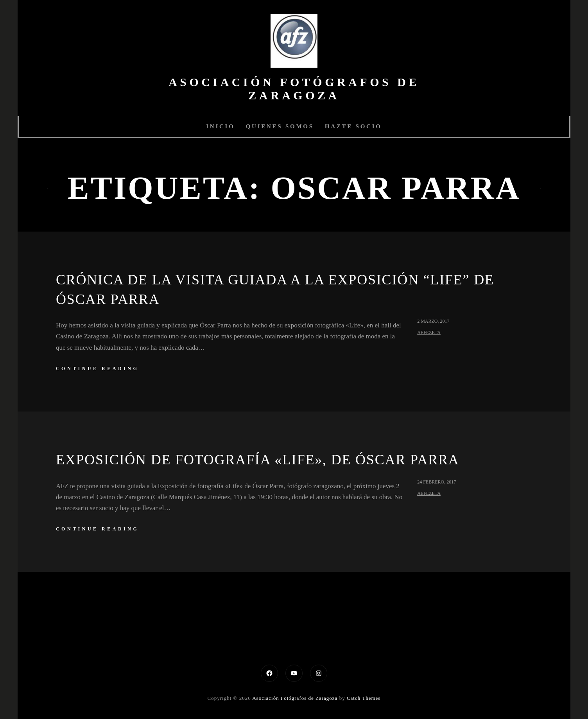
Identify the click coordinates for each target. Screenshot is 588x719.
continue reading (97, 368)
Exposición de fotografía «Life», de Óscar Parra (258, 460)
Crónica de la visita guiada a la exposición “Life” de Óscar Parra (275, 289)
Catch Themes (364, 698)
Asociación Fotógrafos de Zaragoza (294, 89)
